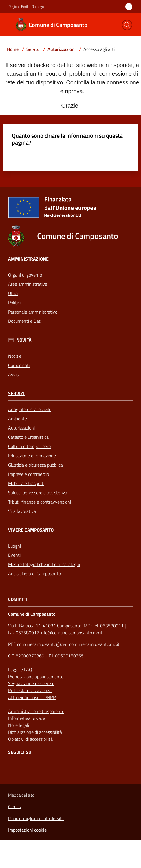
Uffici (13, 293)
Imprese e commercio (29, 474)
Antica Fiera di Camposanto (34, 574)
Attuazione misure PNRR (32, 697)
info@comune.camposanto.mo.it (71, 633)
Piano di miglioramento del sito (36, 818)
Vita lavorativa (22, 511)
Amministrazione (28, 259)
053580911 (112, 626)
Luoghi (14, 546)
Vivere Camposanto (31, 530)
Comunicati (19, 365)
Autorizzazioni (62, 49)
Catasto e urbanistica (28, 437)
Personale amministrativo (33, 312)
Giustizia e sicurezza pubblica (35, 465)
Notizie (15, 356)
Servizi (33, 49)
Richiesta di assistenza (30, 690)
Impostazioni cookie (27, 830)
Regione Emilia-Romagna (27, 7)
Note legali (19, 725)
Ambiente (18, 419)
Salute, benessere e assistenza (38, 493)
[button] (127, 25)
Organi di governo (25, 275)
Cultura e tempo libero (29, 446)
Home (13, 49)
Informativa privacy (27, 718)
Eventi (14, 555)
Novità (24, 340)
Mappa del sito (21, 795)
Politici (14, 303)
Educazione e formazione (32, 456)
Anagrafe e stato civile (30, 409)
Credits (14, 807)
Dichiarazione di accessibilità (35, 732)
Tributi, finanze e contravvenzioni (40, 502)
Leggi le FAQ (20, 670)
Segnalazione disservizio (31, 683)
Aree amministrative (28, 284)
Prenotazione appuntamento (36, 677)
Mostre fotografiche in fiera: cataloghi (44, 564)
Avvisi (14, 375)
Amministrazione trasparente (36, 711)
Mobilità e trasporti (26, 483)
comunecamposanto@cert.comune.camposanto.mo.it (68, 644)
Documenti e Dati (25, 321)
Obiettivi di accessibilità (30, 739)
